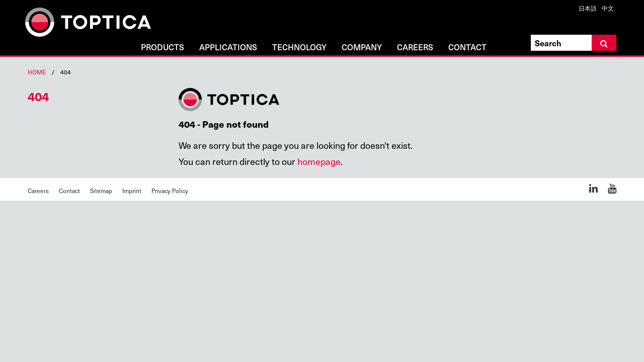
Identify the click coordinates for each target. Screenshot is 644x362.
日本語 (588, 8)
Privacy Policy (170, 191)
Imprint (132, 191)
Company (362, 48)
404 (38, 96)
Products (163, 48)
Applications (228, 48)
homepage (319, 161)
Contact (467, 48)
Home (37, 72)
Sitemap (101, 191)
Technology (299, 48)
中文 (608, 8)
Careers (415, 48)
